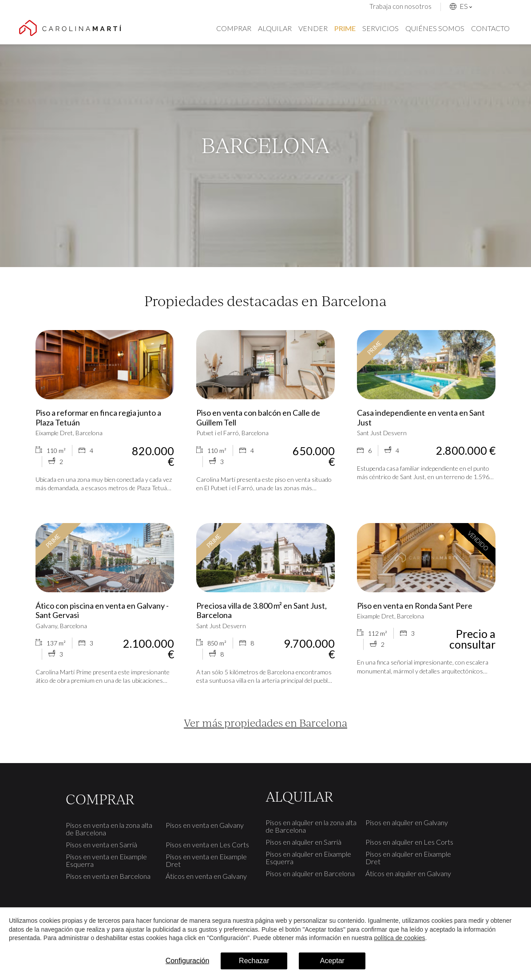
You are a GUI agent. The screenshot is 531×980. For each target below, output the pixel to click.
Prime (345, 28)
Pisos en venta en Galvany (205, 825)
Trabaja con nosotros (400, 6)
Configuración (188, 961)
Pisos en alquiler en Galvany (407, 822)
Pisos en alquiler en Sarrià (303, 842)
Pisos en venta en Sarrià (101, 844)
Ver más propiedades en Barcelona (265, 723)
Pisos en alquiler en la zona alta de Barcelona (311, 826)
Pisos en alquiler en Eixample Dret (408, 858)
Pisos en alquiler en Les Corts (409, 842)
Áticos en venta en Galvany (206, 876)
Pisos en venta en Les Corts (207, 844)
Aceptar (332, 961)
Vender (313, 28)
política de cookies (399, 938)
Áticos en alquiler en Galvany (408, 873)
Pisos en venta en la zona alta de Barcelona (109, 829)
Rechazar (254, 961)
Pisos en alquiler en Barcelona (310, 873)
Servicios (380, 28)
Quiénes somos (435, 28)
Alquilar (275, 28)
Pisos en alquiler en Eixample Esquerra (308, 858)
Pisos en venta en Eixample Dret (206, 860)
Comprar (234, 28)
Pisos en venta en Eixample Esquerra (106, 860)
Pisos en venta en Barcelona (108, 876)
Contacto (490, 28)
